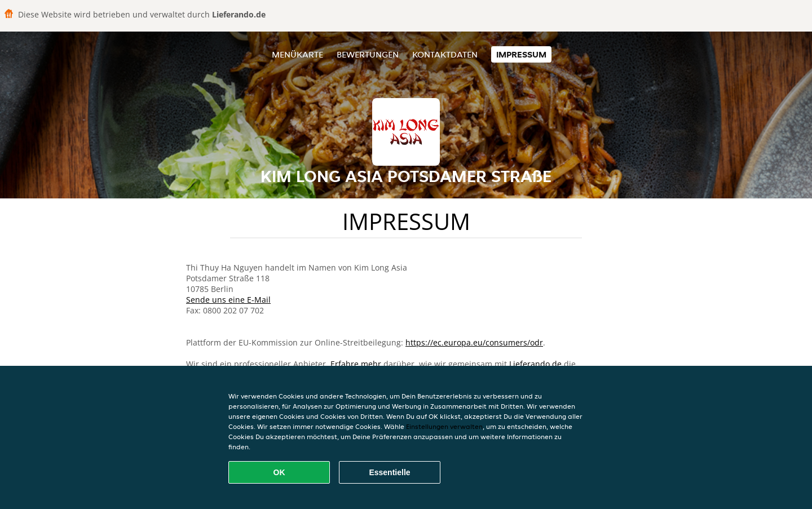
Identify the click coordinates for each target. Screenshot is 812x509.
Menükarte (297, 54)
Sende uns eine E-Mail (228, 300)
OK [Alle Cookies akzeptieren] (279, 472)
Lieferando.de (535, 364)
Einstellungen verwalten (444, 426)
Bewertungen (368, 54)
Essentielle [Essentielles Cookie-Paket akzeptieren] (389, 472)
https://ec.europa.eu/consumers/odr (474, 342)
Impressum (521, 54)
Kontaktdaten (445, 54)
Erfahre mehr (356, 364)
